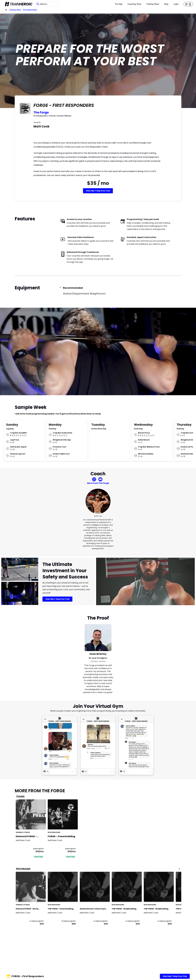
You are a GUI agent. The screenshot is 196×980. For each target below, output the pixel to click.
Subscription (38, 849)
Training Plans (153, 4)
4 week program (37, 921)
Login (176, 4)
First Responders (30, 10)
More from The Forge (98, 483)
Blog (166, 4)
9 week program (69, 921)
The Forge (41, 112)
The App (119, 4)
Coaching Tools (134, 4)
